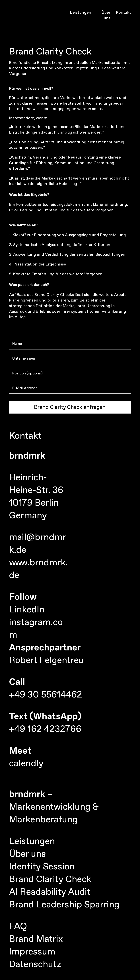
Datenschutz (35, 965)
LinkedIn (27, 610)
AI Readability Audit (50, 892)
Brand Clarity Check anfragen (70, 407)
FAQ (18, 927)
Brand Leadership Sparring (64, 905)
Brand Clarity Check (50, 880)
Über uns (106, 15)
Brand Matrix (36, 939)
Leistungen (81, 13)
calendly (26, 764)
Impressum (32, 952)
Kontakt (123, 13)
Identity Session (42, 867)
